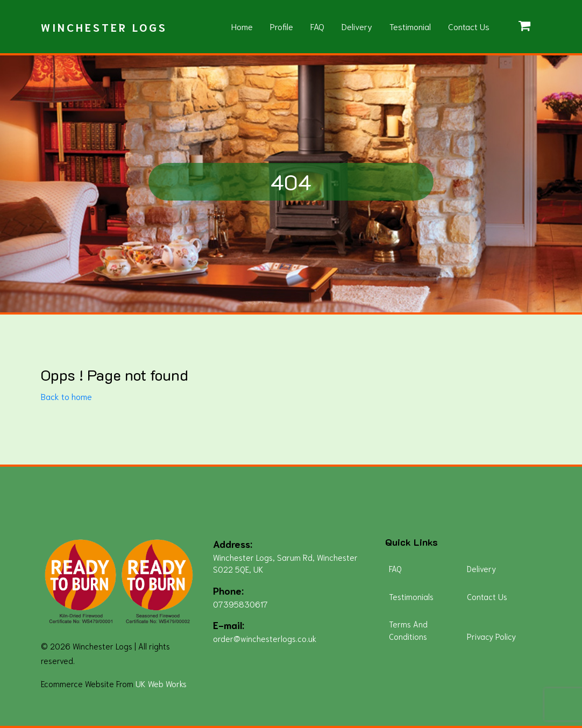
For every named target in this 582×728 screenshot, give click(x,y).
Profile (282, 26)
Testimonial (410, 26)
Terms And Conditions (408, 630)
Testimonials (411, 596)
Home (242, 26)
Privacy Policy (491, 636)
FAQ (317, 26)
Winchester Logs (104, 27)
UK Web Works (161, 683)
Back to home (66, 396)
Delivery (357, 26)
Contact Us (469, 26)
